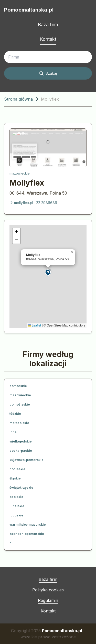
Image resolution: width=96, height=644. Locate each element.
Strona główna (18, 99)
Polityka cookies (48, 590)
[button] (48, 272)
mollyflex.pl (21, 203)
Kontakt (48, 39)
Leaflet (34, 325)
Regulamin (48, 600)
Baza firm (48, 25)
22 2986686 (47, 203)
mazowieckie (20, 173)
